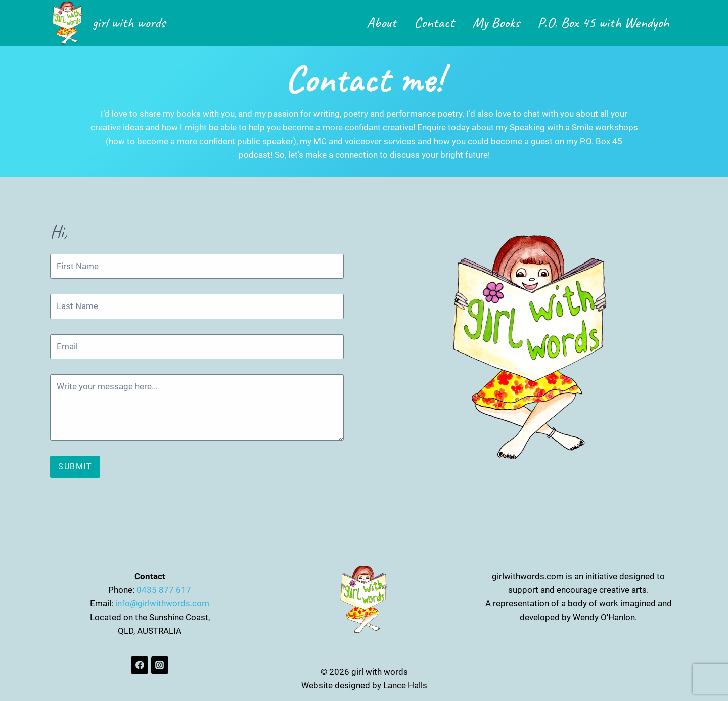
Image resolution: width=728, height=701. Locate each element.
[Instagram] (160, 665)
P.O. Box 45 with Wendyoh (603, 23)
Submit (75, 467)
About (381, 23)
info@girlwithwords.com (162, 603)
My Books (496, 23)
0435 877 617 (164, 590)
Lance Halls (405, 685)
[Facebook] (140, 665)
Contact (434, 23)
